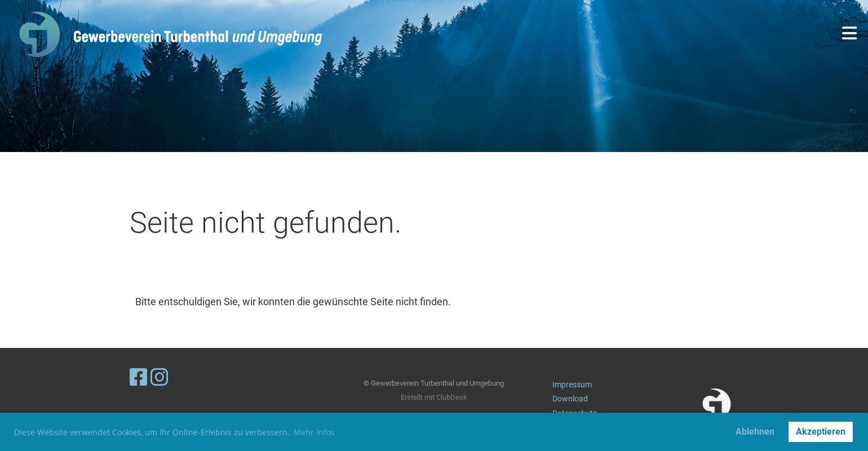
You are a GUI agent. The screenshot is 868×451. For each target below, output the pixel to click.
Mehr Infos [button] (314, 432)
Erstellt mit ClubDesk (434, 397)
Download (570, 399)
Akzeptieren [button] (821, 432)
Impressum (572, 385)
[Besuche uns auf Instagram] (160, 378)
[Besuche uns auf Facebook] (139, 378)
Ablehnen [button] (755, 432)
